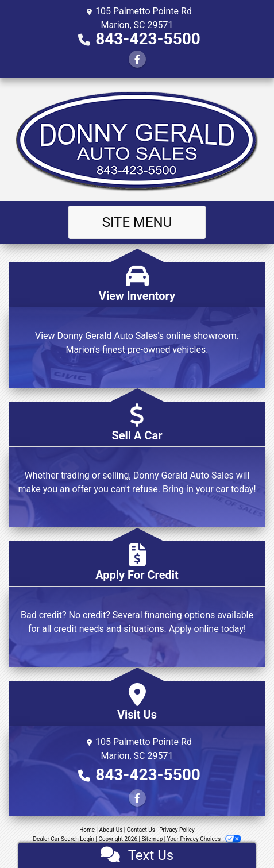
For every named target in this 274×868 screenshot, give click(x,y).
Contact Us (141, 830)
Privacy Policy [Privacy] (177, 830)
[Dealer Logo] (137, 139)
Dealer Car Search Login (63, 839)
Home (87, 830)
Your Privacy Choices (204, 839)
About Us (111, 830)
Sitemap (152, 839)
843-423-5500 (148, 39)
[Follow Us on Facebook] (137, 59)
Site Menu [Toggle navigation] (137, 222)
